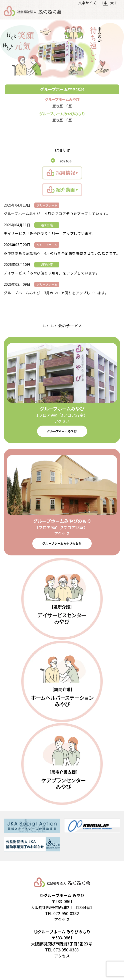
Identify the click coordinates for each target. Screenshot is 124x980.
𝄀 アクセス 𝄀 (62, 421)
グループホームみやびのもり (62, 543)
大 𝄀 (112, 3)
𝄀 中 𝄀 (105, 3)
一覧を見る (64, 161)
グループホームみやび (62, 431)
